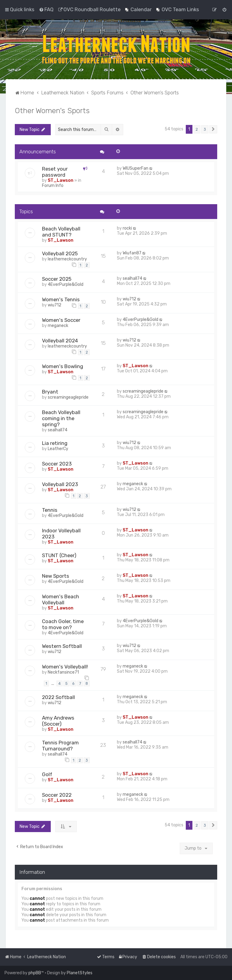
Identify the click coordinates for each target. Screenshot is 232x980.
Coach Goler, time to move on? (63, 624)
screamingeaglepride (68, 397)
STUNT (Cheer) (59, 555)
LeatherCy (58, 449)
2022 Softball (58, 697)
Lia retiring (55, 443)
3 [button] (205, 129)
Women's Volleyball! (65, 667)
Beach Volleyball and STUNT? (61, 232)
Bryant (50, 392)
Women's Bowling (63, 366)
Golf (47, 774)
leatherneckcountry (67, 259)
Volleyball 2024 (60, 341)
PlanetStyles (80, 973)
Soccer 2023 (57, 464)
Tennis (50, 510)
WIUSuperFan (135, 168)
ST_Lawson (61, 180)
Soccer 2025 (57, 279)
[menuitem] (46, 9)
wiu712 (55, 305)
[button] (213, 129)
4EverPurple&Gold (66, 284)
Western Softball (62, 646)
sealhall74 (132, 278)
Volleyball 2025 (60, 253)
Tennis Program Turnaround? (60, 746)
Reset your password (55, 172)
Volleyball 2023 (60, 484)
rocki (127, 228)
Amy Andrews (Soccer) (58, 721)
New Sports (56, 576)
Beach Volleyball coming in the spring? (61, 418)
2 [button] (197, 129)
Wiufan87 (132, 253)
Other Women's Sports (52, 110)
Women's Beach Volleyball (61, 599)
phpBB (35, 973)
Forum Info (53, 186)
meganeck (58, 326)
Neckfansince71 (63, 672)
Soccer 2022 (57, 795)
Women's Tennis (61, 299)
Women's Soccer (61, 320)
